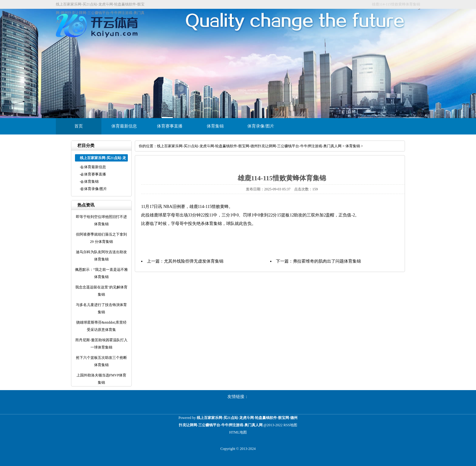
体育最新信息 (124, 126)
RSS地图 (290, 425)
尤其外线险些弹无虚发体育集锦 (194, 261)
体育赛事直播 (170, 126)
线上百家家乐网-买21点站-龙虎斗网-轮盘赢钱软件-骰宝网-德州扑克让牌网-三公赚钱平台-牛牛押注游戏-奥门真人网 (249, 146)
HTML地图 (238, 432)
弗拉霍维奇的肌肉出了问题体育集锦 (327, 261)
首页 (79, 126)
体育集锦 (215, 126)
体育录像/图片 (261, 126)
